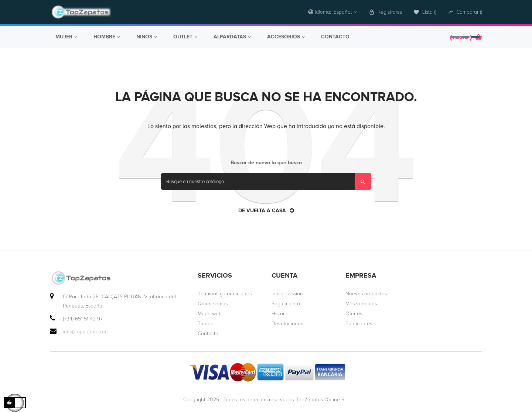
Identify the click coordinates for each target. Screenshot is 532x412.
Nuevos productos (366, 293)
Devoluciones (287, 323)
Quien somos (213, 303)
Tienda (206, 323)
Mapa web (210, 313)
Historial (281, 313)
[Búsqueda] (266, 181)
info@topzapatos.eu (85, 331)
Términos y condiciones (225, 293)
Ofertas (354, 313)
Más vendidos (361, 303)
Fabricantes (359, 323)
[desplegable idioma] (333, 12)
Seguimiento (286, 303)
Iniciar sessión (287, 293)
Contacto (208, 333)
